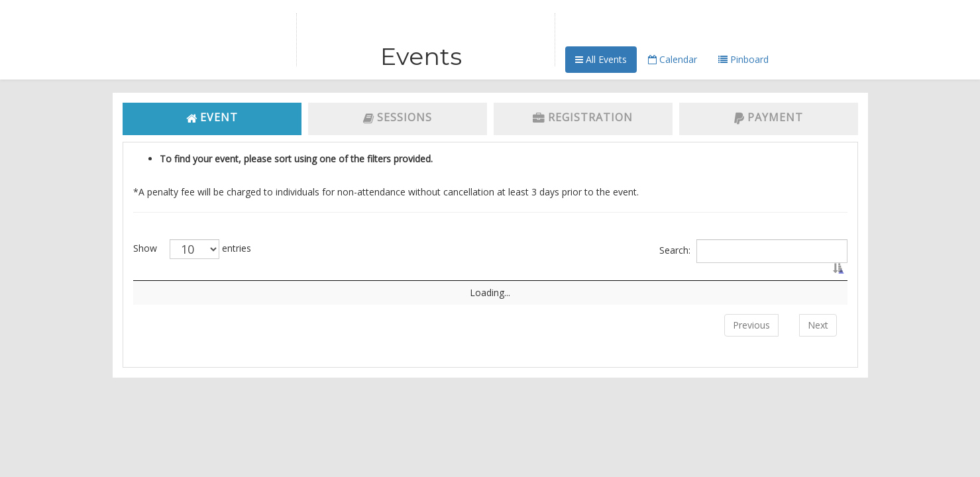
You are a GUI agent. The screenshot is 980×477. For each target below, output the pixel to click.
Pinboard (743, 59)
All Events (601, 59)
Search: (753, 251)
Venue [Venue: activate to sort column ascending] (580, 280)
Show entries (192, 249)
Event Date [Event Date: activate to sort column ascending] (716, 280)
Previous (751, 338)
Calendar (673, 59)
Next (818, 338)
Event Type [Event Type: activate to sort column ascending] (422, 280)
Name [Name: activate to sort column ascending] (292, 280)
